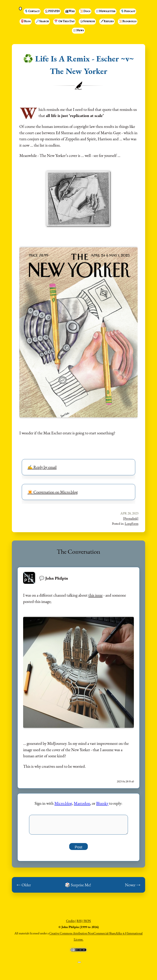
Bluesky (102, 803)
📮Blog (26, 22)
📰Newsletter (106, 11)
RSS (79, 923)
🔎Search (42, 22)
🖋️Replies (107, 22)
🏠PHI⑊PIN (52, 11)
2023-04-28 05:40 (125, 781)
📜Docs (85, 11)
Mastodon (82, 803)
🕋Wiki (70, 11)
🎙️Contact (32, 11)
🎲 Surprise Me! (78, 887)
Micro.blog (63, 803)
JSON (87, 923)
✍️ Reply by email (42, 467)
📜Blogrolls (128, 22)
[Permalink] (131, 518)
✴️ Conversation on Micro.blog (53, 492)
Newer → (133, 887)
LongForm (132, 523)
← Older (24, 887)
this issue (96, 595)
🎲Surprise (87, 22)
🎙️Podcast (128, 11)
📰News (78, 31)
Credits (70, 923)
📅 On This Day (64, 22)
